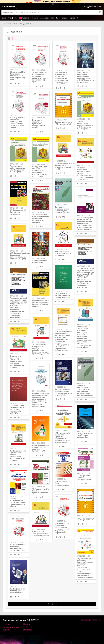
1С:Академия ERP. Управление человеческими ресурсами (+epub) (17, 547)
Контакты (6, 630)
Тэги (13, 24)
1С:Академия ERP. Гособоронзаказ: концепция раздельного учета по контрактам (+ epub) (40, 77)
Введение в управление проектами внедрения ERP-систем (39, 124)
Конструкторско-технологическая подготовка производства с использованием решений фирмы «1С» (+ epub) (61, 78)
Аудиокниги (13, 18)
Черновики (73, 18)
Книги (4, 18)
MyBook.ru (28, 630)
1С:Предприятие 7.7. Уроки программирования (63, 483)
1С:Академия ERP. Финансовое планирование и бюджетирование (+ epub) (18, 76)
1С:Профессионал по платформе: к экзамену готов (17, 591)
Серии (65, 18)
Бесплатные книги (47, 18)
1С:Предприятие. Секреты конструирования (84, 478)
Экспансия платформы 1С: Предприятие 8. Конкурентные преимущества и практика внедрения (85, 390)
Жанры (35, 18)
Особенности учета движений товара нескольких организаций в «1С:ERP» (18, 409)
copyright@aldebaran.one (91, 620)
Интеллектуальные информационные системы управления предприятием (63, 392)
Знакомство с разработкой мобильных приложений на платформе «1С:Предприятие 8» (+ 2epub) (18, 362)
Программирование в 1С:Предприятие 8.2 (63, 123)
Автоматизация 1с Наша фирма (40, 262)
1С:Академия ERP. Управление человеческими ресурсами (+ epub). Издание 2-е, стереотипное (62, 528)
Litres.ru (27, 624)
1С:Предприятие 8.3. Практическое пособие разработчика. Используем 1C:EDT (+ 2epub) (18, 456)
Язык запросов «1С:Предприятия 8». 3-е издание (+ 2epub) (41, 534)
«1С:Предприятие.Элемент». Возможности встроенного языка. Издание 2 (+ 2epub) (19, 256)
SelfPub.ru (28, 627)
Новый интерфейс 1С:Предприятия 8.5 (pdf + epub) (63, 254)
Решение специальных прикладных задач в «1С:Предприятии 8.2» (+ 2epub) (85, 125)
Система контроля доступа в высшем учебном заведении (62, 295)
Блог (58, 18)
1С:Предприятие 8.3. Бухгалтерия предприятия (18, 212)
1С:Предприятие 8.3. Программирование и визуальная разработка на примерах (41, 218)
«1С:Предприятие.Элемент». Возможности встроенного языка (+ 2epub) (63, 166)
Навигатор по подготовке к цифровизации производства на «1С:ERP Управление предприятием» (85, 77)
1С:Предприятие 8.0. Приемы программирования (40, 491)
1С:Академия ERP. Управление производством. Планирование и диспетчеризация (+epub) (17, 123)
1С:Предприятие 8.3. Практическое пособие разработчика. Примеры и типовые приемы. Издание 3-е (41, 349)
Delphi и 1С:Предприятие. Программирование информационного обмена (18, 502)
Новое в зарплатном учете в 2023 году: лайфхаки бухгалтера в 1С (40, 448)
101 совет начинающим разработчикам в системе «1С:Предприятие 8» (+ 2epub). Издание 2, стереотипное (85, 174)
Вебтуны (26, 18)
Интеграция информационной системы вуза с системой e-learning (62, 210)
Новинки (6, 624)
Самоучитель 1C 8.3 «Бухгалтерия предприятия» (85, 436)
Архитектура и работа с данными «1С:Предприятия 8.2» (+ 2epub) (17, 169)
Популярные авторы (11, 627)
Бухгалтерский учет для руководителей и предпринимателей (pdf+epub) (41, 304)
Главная (6, 24)
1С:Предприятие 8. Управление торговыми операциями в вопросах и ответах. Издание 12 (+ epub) (63, 438)
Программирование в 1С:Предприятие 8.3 (85, 519)
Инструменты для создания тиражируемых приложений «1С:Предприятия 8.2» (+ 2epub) (40, 172)
